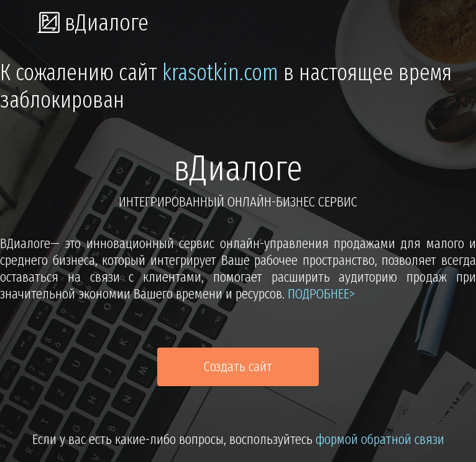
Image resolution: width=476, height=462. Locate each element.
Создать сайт (238, 367)
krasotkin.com (220, 73)
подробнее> (321, 294)
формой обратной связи (380, 439)
